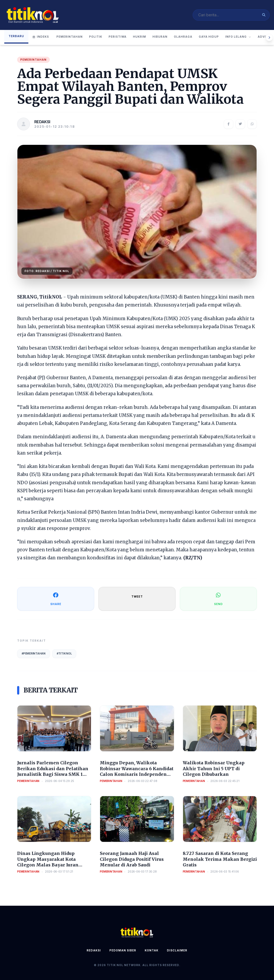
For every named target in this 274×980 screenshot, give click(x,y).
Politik (96, 37)
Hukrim (140, 37)
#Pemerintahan (34, 653)
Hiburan (160, 37)
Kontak (152, 950)
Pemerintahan (70, 37)
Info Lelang (238, 37)
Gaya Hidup (209, 37)
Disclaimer (177, 950)
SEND (218, 599)
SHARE (56, 599)
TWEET (137, 596)
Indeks (41, 37)
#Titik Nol (64, 653)
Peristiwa (118, 37)
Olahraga (183, 37)
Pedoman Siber (123, 950)
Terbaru (16, 36)
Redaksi (94, 950)
